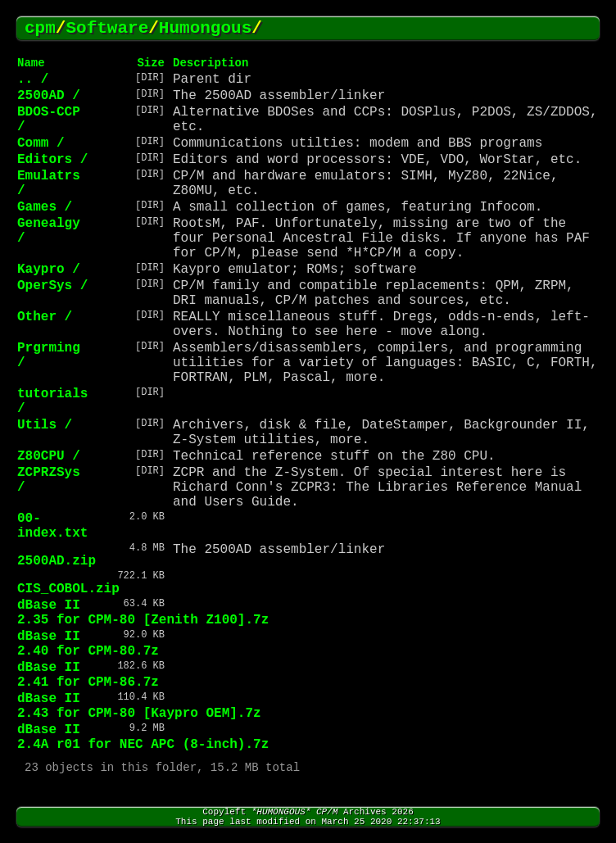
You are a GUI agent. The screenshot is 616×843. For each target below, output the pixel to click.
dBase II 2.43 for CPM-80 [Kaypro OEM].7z (139, 706)
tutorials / (52, 401)
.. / (33, 79)
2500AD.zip (57, 561)
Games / (45, 207)
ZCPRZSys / (49, 480)
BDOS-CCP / (49, 120)
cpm (40, 28)
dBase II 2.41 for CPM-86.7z (88, 675)
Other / (45, 317)
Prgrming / (49, 356)
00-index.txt (52, 526)
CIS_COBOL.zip (68, 589)
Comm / (41, 143)
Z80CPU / (49, 456)
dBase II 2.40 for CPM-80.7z (88, 644)
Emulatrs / (49, 184)
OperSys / (52, 286)
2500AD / (49, 96)
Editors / (52, 160)
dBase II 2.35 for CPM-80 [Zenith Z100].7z (143, 613)
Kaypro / (49, 270)
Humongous (205, 28)
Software (107, 28)
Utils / (45, 425)
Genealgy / (49, 231)
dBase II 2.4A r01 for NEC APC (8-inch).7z (143, 737)
